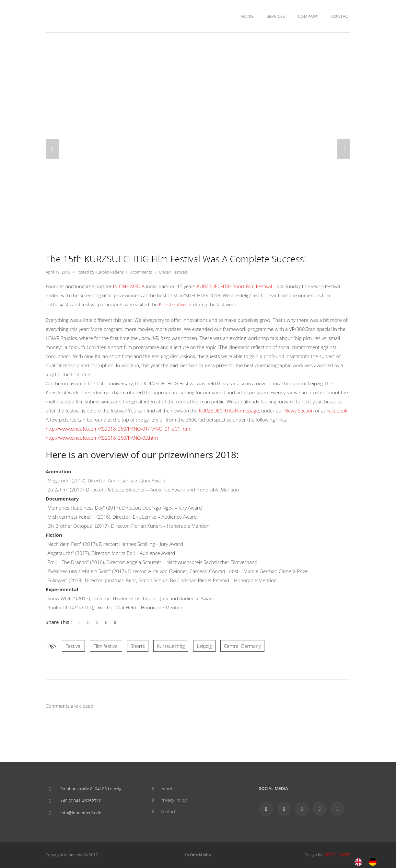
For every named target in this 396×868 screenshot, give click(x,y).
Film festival (106, 646)
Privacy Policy (174, 800)
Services (276, 16)
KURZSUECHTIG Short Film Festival (234, 286)
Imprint (168, 789)
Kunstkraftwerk (176, 304)
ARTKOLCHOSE (337, 855)
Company (308, 16)
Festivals (180, 272)
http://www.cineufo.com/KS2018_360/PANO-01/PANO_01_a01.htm (118, 429)
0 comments (141, 272)
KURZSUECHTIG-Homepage (229, 411)
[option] (374, 862)
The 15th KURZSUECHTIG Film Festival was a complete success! (176, 259)
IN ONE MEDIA (129, 286)
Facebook (337, 411)
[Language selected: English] (369, 861)
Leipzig (204, 646)
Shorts (138, 646)
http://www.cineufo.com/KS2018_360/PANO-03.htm (102, 438)
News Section (300, 411)
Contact (341, 16)
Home (247, 16)
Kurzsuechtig (171, 646)
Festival (73, 646)
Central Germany (242, 646)
